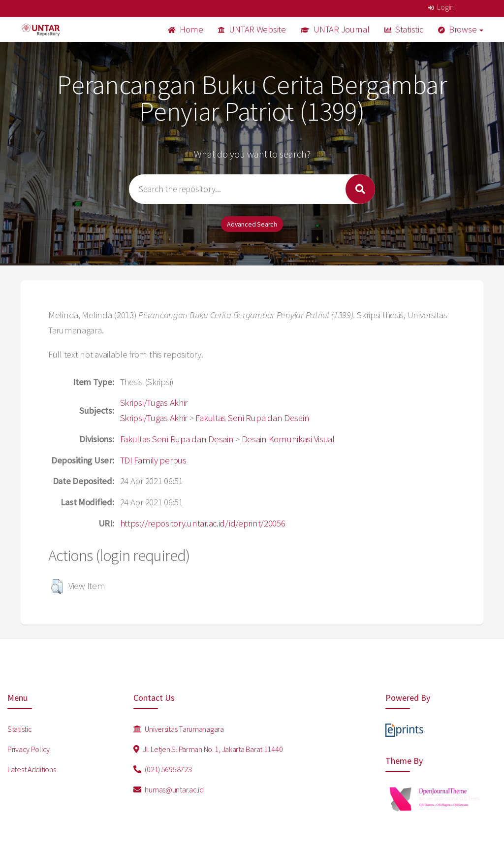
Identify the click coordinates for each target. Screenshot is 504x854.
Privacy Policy (29, 749)
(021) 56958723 (163, 769)
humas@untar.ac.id (169, 789)
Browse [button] (461, 29)
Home (186, 29)
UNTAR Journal (335, 29)
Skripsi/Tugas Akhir (154, 403)
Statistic (404, 29)
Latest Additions (32, 769)
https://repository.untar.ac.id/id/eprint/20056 (203, 523)
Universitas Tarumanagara (179, 729)
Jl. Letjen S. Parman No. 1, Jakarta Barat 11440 (208, 749)
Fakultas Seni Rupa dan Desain (252, 418)
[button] (57, 587)
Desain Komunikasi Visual (288, 439)
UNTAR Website (252, 29)
